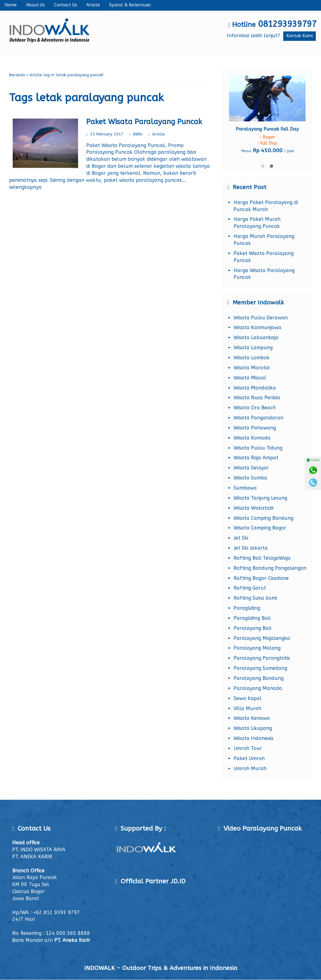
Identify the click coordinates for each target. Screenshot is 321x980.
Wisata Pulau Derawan (261, 318)
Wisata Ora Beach (255, 408)
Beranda (17, 75)
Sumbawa (245, 488)
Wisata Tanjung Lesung (260, 498)
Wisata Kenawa (252, 718)
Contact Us (65, 5)
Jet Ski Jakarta (251, 548)
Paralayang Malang (257, 648)
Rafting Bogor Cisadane (261, 578)
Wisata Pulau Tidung (258, 448)
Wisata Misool (250, 378)
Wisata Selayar (251, 468)
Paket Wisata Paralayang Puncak (144, 122)
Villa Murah (247, 708)
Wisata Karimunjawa (258, 327)
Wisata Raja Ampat (256, 458)
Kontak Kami (300, 36)
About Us (35, 5)
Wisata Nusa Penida (257, 398)
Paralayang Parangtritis (262, 658)
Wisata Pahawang (255, 428)
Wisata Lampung (253, 348)
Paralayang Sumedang (260, 668)
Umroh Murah (250, 768)
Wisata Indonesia (254, 738)
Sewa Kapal (248, 698)
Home (11, 5)
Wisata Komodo (252, 438)
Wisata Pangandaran (258, 418)
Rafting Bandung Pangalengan (270, 568)
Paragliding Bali (252, 618)
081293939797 (287, 24)
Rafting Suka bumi (255, 598)
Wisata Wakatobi (254, 508)
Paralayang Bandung (259, 678)
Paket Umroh (249, 758)
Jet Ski (241, 538)
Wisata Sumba (250, 478)
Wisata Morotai (252, 368)
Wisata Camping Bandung (263, 518)
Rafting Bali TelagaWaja (262, 558)
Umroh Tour (248, 748)
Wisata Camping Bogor (260, 528)
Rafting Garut (250, 588)
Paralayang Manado (258, 688)
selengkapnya (25, 187)
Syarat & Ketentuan (130, 5)
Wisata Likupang (253, 728)
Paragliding (247, 608)
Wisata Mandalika (255, 388)
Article (93, 5)
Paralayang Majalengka (262, 638)
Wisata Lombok (252, 358)
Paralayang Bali (252, 628)
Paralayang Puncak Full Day (267, 129)
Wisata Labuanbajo (256, 337)
